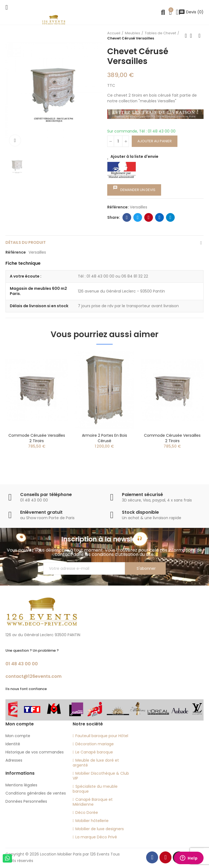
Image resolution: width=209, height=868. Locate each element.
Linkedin (160, 217)
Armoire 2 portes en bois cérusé (104, 438)
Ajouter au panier (155, 141)
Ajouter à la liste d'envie (134, 156)
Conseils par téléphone (46, 495)
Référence (16, 252)
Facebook (127, 217)
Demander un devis (134, 189)
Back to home (193, 36)
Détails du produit (26, 242)
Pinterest (149, 217)
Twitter (138, 217)
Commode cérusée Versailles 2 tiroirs (37, 438)
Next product (199, 36)
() (191, 12)
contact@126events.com (33, 676)
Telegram (170, 217)
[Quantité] (118, 141)
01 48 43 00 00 (22, 664)
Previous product (186, 36)
